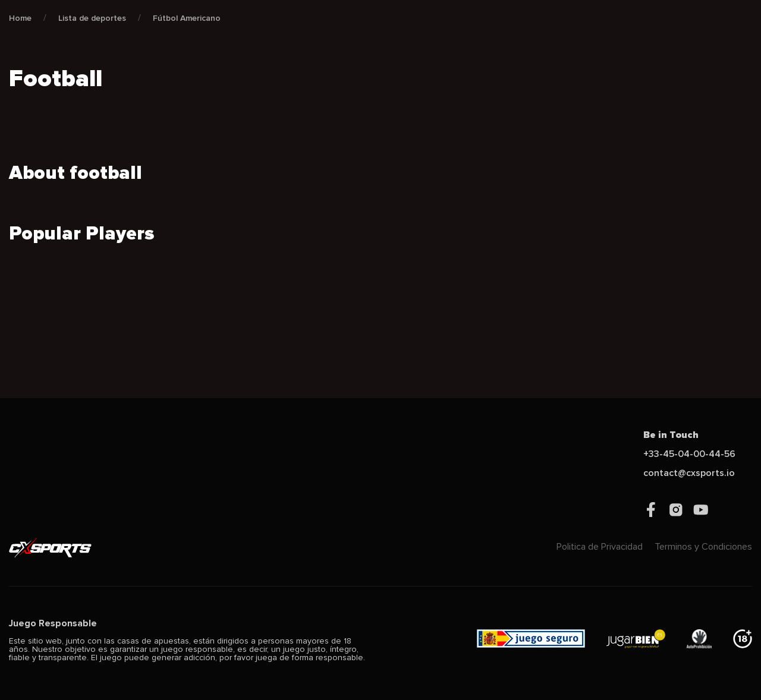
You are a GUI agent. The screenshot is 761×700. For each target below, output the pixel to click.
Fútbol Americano (187, 18)
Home (20, 18)
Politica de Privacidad (600, 547)
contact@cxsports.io (689, 473)
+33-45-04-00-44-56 (689, 454)
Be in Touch (671, 435)
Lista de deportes (92, 18)
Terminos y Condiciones (703, 547)
